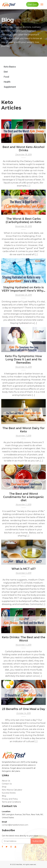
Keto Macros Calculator (12, 790)
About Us (6, 781)
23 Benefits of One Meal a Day (24, 709)
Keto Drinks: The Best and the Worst (24, 639)
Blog (4, 796)
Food (6, 77)
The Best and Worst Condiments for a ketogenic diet (23, 497)
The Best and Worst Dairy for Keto (23, 430)
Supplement (10, 87)
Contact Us (7, 784)
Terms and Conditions (11, 802)
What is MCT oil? (24, 569)
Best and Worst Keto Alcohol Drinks (23, 149)
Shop (4, 787)
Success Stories (9, 793)
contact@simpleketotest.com (15, 825)
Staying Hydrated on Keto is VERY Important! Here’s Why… (23, 289)
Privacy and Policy (10, 799)
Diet (6, 72)
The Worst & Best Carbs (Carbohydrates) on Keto (23, 220)
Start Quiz (32, 4)
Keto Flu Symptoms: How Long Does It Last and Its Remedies (23, 359)
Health (7, 82)
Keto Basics (10, 67)
